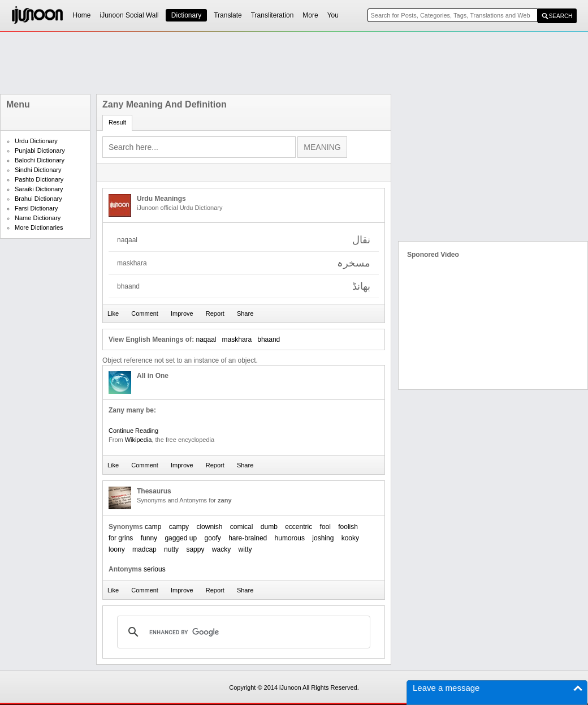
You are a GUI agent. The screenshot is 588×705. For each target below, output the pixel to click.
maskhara (237, 339)
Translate (228, 15)
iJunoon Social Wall (129, 15)
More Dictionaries (39, 227)
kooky (350, 538)
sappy (195, 549)
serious (155, 569)
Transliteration (273, 15)
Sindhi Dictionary (38, 170)
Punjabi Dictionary (40, 151)
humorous (290, 538)
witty (245, 549)
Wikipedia (139, 440)
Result (117, 122)
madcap (144, 549)
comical (242, 527)
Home (82, 15)
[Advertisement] (294, 63)
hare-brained (248, 538)
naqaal (206, 339)
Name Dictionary (38, 218)
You (333, 15)
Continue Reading (133, 431)
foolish (348, 527)
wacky (221, 549)
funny (149, 538)
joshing (323, 538)
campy (179, 527)
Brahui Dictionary (38, 199)
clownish (209, 527)
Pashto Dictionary (39, 179)
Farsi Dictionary (36, 208)
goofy (212, 538)
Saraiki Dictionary (39, 189)
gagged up (181, 538)
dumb (269, 527)
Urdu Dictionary (36, 141)
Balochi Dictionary (40, 160)
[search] (242, 632)
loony (117, 549)
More (310, 15)
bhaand (269, 339)
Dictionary (186, 15)
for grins (121, 538)
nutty (171, 549)
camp (153, 527)
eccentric (299, 527)
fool (325, 527)
